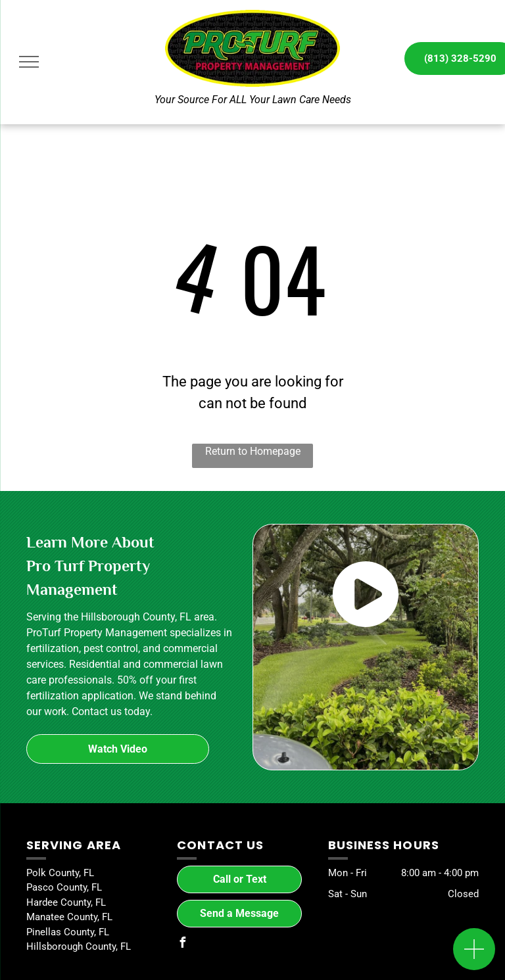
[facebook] (182, 944)
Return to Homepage (253, 451)
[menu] (29, 62)
